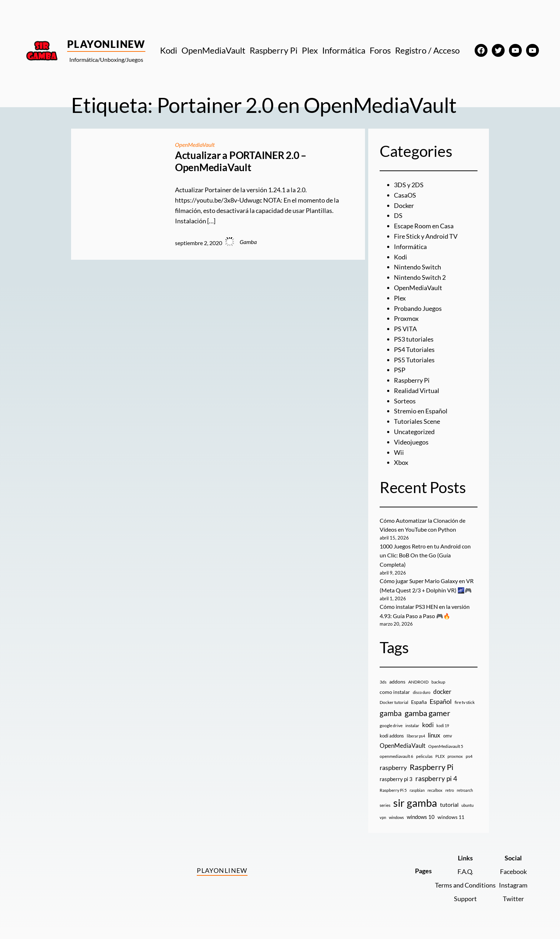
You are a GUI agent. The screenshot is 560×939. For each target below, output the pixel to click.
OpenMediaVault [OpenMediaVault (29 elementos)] (402, 746)
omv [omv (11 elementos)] (448, 736)
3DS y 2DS (409, 185)
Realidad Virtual (417, 391)
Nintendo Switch (417, 267)
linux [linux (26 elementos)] (434, 735)
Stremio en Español (421, 411)
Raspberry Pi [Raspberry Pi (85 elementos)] (432, 767)
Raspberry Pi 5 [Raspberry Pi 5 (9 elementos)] (393, 790)
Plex (400, 298)
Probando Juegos (418, 308)
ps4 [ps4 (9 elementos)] (469, 756)
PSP (400, 370)
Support (465, 899)
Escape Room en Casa (424, 226)
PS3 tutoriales (414, 339)
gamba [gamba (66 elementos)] (391, 713)
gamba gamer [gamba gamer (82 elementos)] (427, 713)
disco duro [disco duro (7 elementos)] (422, 692)
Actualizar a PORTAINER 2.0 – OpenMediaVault (241, 161)
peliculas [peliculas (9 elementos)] (424, 756)
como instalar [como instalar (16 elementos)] (395, 692)
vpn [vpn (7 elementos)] (383, 817)
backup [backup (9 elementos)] (438, 682)
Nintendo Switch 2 (420, 277)
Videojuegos (411, 442)
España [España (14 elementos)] (419, 702)
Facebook (513, 871)
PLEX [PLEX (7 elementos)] (440, 756)
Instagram (513, 885)
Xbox (401, 462)
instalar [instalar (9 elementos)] (412, 726)
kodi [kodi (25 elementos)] (428, 725)
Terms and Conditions (465, 885)
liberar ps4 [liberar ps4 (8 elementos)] (416, 736)
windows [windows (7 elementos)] (396, 817)
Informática (410, 247)
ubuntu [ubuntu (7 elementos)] (467, 805)
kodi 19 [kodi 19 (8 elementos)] (443, 726)
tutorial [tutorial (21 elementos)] (449, 805)
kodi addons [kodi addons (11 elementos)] (392, 736)
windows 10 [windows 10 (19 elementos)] (421, 817)
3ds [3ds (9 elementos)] (383, 682)
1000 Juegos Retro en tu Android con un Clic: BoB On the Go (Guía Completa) (425, 555)
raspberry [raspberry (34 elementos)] (393, 767)
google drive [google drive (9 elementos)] (391, 726)
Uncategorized (414, 432)
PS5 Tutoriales (414, 360)
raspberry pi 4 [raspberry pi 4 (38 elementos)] (436, 779)
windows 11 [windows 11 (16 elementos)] (451, 817)
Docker (404, 205)
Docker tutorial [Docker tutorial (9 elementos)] (394, 702)
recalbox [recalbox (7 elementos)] (435, 790)
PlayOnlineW (106, 44)
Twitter (513, 899)
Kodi (401, 257)
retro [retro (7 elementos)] (450, 790)
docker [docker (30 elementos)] (442, 692)
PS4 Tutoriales (414, 349)
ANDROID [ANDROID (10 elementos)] (418, 682)
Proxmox (406, 318)
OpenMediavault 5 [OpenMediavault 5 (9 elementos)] (446, 746)
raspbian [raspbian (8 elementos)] (417, 790)
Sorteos (405, 401)
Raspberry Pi (412, 380)
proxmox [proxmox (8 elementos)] (455, 756)
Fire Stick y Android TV (426, 236)
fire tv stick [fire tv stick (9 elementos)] (465, 702)
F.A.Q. (465, 871)
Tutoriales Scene (417, 421)
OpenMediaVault (195, 145)
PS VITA (405, 329)
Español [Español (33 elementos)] (441, 701)
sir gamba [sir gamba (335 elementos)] (415, 803)
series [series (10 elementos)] (385, 805)
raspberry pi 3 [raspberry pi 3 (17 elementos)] (396, 779)
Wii (399, 452)
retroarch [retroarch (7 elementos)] (465, 790)
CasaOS (405, 195)
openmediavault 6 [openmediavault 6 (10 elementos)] (396, 756)
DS (398, 215)
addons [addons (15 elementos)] (397, 682)
